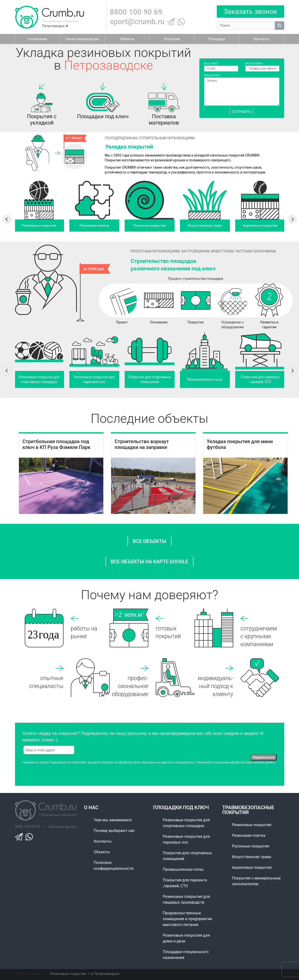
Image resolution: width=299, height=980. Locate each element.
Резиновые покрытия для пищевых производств (186, 899)
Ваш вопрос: (213, 75)
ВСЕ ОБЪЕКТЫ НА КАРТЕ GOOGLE (150, 562)
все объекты (150, 541)
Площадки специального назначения (186, 955)
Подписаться (264, 757)
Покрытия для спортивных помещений (188, 856)
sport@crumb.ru (137, 22)
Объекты (102, 852)
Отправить (242, 112)
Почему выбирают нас (114, 831)
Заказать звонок (250, 12)
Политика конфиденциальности (114, 866)
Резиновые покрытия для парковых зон (186, 839)
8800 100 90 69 (136, 12)
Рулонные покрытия (251, 846)
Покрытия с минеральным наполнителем (256, 881)
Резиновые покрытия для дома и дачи (186, 938)
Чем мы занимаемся (113, 820)
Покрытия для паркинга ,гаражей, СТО (185, 883)
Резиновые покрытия (252, 825)
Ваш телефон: (254, 64)
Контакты (103, 841)
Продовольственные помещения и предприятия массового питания (188, 919)
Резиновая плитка (249, 835)
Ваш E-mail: (212, 63)
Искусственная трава (252, 857)
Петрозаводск (55, 26)
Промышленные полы (183, 869)
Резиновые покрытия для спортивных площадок (186, 823)
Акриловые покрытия (252, 867)
